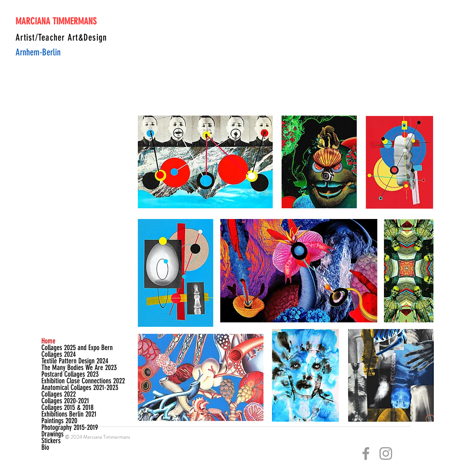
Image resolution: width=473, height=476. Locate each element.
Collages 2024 (59, 354)
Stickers (51, 441)
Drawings (52, 434)
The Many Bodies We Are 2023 (63, 367)
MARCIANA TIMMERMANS (56, 21)
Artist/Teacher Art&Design (61, 37)
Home (48, 341)
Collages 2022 (59, 394)
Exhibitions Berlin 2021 (63, 414)
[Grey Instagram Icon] (386, 453)
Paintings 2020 (59, 421)
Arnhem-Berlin (38, 52)
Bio (45, 447)
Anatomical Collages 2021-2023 (63, 387)
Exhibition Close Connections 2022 (63, 381)
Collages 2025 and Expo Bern (63, 347)
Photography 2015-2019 (63, 427)
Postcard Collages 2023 (63, 374)
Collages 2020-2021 (63, 401)
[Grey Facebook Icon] (366, 453)
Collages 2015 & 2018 (63, 407)
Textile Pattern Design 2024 (63, 361)
